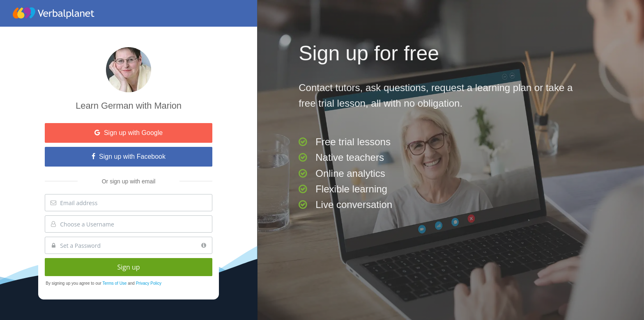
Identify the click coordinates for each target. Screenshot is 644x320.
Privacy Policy (149, 283)
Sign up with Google (129, 133)
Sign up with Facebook (129, 157)
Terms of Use (115, 283)
